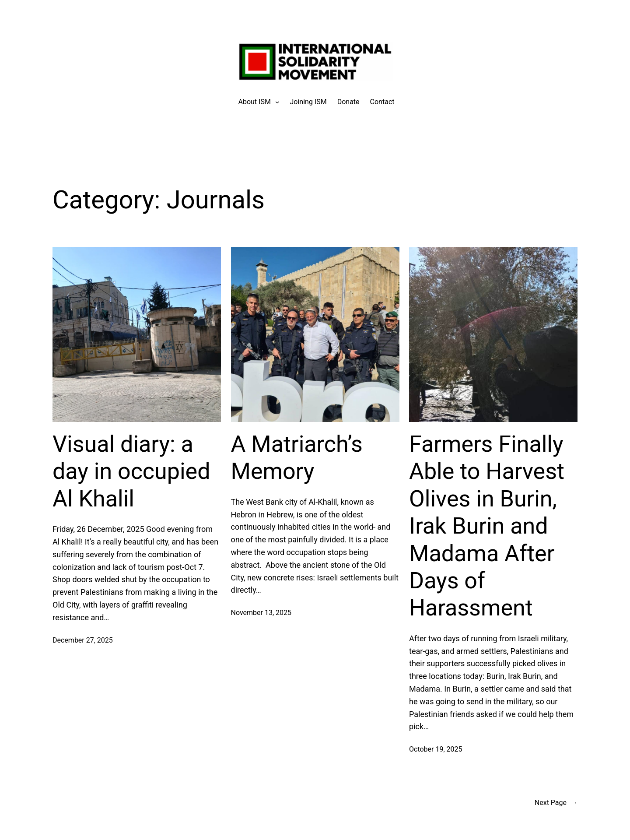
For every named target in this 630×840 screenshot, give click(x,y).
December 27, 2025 (83, 640)
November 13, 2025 (261, 613)
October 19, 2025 (436, 749)
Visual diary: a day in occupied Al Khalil (131, 471)
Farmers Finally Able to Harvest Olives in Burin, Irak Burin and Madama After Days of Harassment (487, 526)
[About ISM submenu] (255, 102)
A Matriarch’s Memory (297, 458)
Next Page (556, 803)
